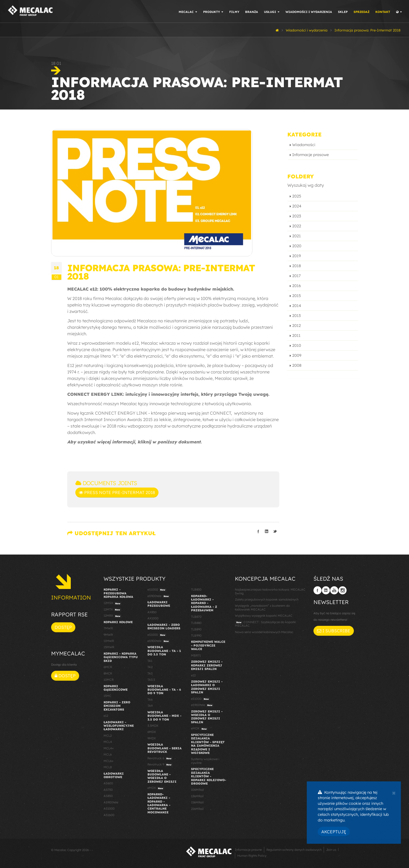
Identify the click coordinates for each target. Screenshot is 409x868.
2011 (296, 336)
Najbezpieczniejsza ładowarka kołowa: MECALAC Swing (270, 591)
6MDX (152, 732)
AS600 (108, 783)
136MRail (197, 796)
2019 (297, 256)
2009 (297, 355)
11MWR (109, 641)
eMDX (156, 788)
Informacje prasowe (311, 155)
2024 (297, 206)
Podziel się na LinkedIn (267, 531)
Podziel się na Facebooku (258, 531)
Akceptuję (334, 832)
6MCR (108, 667)
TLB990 (196, 636)
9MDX (152, 738)
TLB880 (196, 623)
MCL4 (108, 742)
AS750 (108, 790)
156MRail (197, 802)
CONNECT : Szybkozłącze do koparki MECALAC (265, 624)
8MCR (108, 673)
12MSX (113, 603)
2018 (297, 266)
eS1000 (157, 590)
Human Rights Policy (252, 856)
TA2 (150, 667)
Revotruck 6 (160, 758)
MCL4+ (109, 748)
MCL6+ (109, 761)
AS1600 (109, 815)
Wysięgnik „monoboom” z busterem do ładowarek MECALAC (262, 607)
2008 (297, 365)
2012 (297, 326)
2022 (297, 226)
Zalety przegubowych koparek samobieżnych (267, 599)
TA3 (150, 673)
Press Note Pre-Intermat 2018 (117, 492)
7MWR (108, 628)
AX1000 (153, 618)
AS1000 (109, 809)
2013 (297, 316)
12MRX (113, 616)
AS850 (108, 796)
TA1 (150, 661)
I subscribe (334, 631)
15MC (107, 696)
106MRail (198, 790)
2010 (297, 345)
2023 (297, 216)
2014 (297, 306)
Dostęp (63, 627)
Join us (331, 850)
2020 (297, 246)
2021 (297, 236)
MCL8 (108, 767)
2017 (296, 276)
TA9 (150, 706)
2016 (297, 286)
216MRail (197, 809)
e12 (106, 716)
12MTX (112, 610)
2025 (297, 196)
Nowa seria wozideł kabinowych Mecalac (264, 632)
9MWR (108, 635)
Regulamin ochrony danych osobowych (294, 850)
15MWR (109, 647)
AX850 (152, 612)
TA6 (150, 700)
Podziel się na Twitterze (275, 531)
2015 (297, 296)
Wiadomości (304, 145)
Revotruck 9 (160, 765)
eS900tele (159, 596)
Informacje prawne (248, 850)
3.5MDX (153, 726)
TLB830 (196, 590)
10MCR (109, 680)
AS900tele (111, 802)
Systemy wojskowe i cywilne (205, 761)
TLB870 (196, 617)
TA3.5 (151, 680)
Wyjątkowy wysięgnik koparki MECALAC (264, 616)
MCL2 (108, 736)
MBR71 (196, 655)
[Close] (394, 792)
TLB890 (196, 629)
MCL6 (108, 754)
